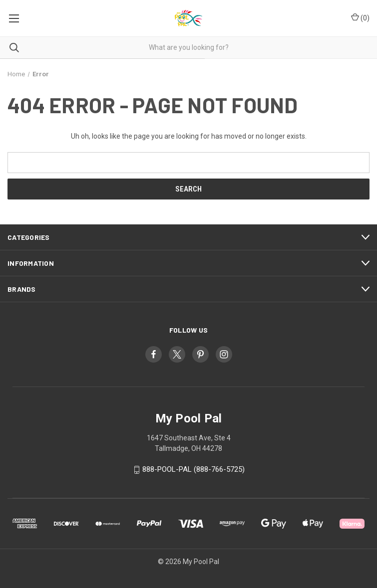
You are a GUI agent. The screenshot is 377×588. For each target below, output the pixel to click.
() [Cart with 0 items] (360, 17)
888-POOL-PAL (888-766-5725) (193, 469)
